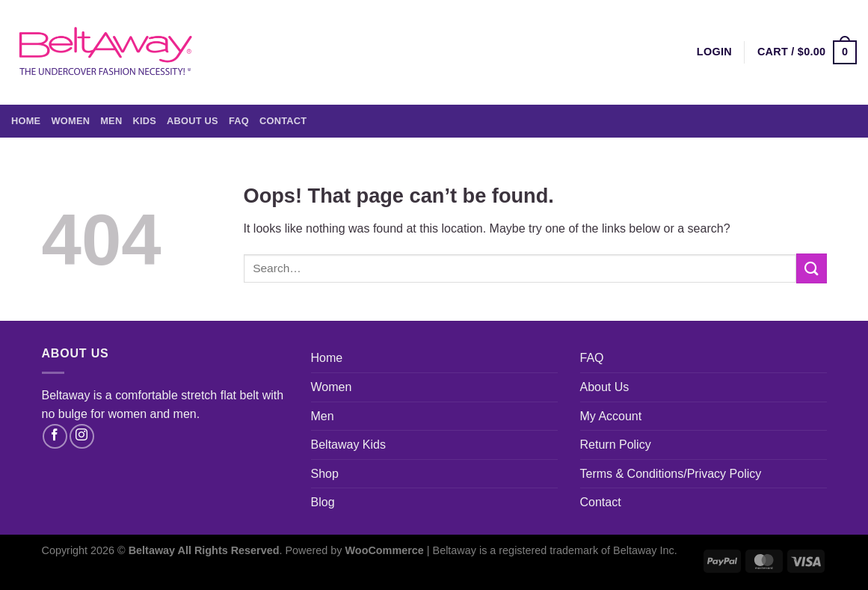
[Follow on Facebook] (55, 436)
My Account (611, 416)
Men (111, 121)
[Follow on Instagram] (82, 436)
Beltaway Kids (349, 445)
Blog (323, 502)
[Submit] (811, 268)
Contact (283, 121)
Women (70, 121)
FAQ (239, 121)
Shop (325, 474)
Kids (144, 121)
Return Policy (616, 445)
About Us (193, 121)
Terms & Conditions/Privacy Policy (671, 474)
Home (26, 121)
